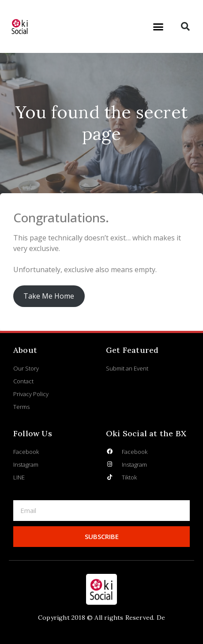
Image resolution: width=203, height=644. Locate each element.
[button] (158, 26)
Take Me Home (49, 296)
